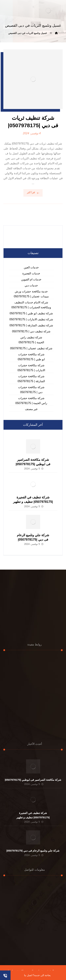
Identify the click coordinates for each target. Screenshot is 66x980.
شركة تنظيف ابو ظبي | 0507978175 (31, 313)
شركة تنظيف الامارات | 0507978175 (31, 319)
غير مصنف (31, 409)
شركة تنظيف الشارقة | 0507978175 (31, 325)
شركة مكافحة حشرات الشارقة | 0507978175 (31, 379)
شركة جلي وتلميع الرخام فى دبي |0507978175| (33, 851)
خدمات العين (31, 267)
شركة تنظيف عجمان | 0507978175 (31, 348)
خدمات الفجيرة (31, 273)
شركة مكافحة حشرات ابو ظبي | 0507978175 (31, 357)
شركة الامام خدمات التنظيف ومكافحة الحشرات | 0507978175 (31, 305)
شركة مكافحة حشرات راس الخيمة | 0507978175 (31, 401)
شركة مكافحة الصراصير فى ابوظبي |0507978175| (33, 780)
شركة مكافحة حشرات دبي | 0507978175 (31, 390)
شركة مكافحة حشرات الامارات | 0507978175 (31, 368)
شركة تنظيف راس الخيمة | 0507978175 (31, 340)
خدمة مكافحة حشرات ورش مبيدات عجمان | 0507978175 (31, 294)
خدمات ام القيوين (31, 279)
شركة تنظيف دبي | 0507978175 (31, 331)
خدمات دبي (31, 285)
